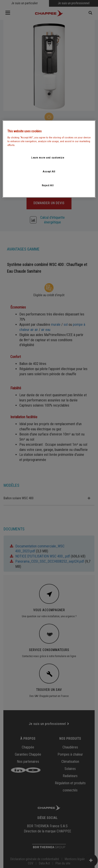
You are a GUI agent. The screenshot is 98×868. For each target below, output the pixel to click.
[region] (49, 159)
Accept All (49, 171)
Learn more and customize (48, 158)
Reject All (48, 185)
